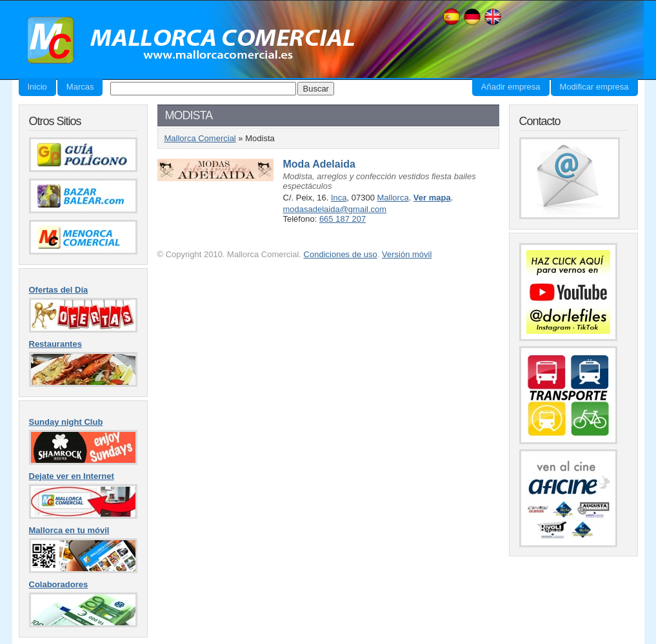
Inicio (37, 87)
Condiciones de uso (341, 254)
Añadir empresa (511, 87)
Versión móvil (407, 254)
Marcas (80, 87)
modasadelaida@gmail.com (335, 209)
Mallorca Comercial (186, 41)
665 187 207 (343, 219)
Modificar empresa (594, 87)
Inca (339, 198)
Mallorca (393, 198)
